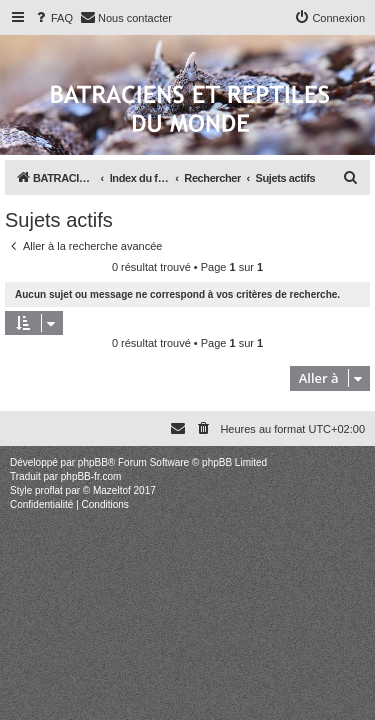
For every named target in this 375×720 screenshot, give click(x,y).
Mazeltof (112, 490)
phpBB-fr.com (91, 476)
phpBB (93, 462)
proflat (49, 490)
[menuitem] (53, 18)
